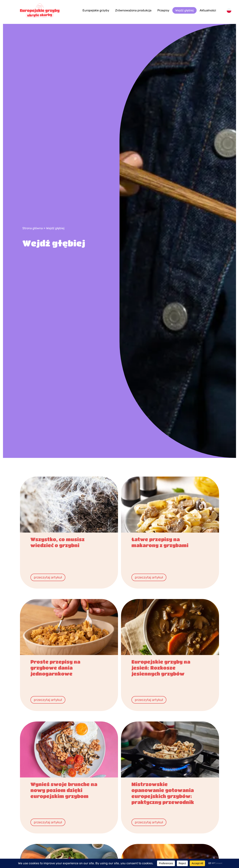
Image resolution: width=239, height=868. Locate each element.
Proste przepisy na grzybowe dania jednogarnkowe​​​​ (55, 668)
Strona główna (33, 228)
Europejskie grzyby (96, 10)
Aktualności (208, 10)
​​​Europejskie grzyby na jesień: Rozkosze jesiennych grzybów (161, 668)
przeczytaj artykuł (48, 577)
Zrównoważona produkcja (133, 10)
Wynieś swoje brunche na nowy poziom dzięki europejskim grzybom (64, 790)
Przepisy (163, 10)
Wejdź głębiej (184, 10)
